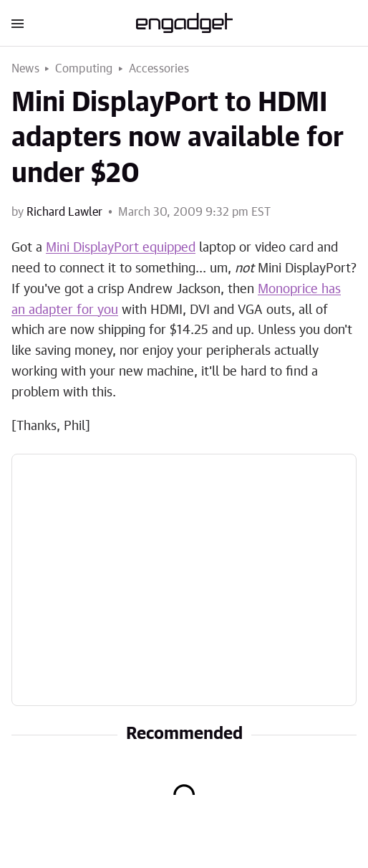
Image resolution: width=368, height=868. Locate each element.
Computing (84, 69)
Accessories (159, 69)
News (25, 69)
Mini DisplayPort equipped (121, 248)
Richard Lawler (64, 212)
